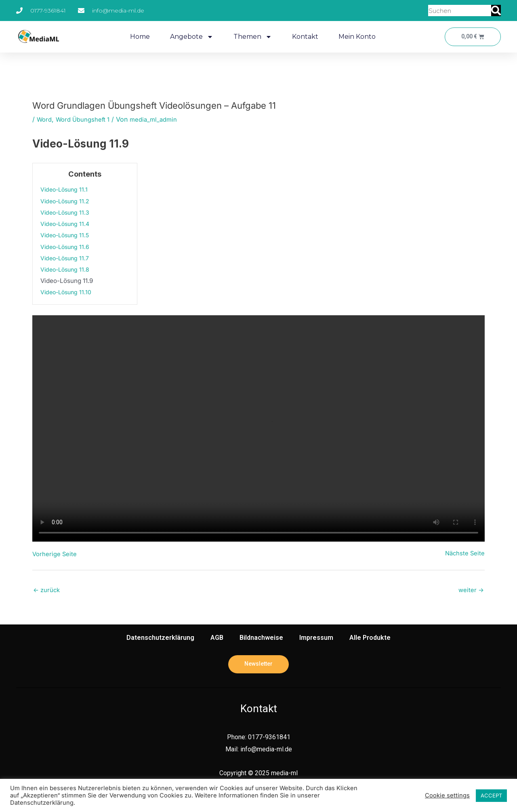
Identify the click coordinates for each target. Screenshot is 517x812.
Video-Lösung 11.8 (67, 269)
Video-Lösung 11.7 (67, 258)
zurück (47, 591)
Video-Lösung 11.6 (67, 246)
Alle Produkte (370, 639)
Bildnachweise (261, 639)
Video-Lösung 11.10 (68, 292)
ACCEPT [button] (491, 795)
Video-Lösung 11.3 (67, 212)
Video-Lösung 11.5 (67, 235)
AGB (217, 639)
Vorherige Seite (56, 554)
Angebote (190, 37)
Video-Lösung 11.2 (67, 201)
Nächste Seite (464, 554)
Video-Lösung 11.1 (66, 189)
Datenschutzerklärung (160, 639)
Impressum (316, 639)
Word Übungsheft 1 (86, 119)
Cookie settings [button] (447, 795)
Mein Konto (355, 37)
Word (45, 119)
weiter (471, 591)
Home (138, 37)
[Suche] (496, 11)
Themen (251, 37)
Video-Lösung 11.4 (67, 224)
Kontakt (304, 37)
